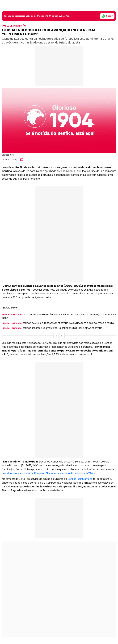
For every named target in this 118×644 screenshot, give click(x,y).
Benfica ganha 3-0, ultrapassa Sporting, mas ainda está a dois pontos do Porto (68, 323)
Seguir (107, 16)
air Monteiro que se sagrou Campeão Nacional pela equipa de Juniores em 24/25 (49, 473)
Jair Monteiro (85, 479)
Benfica (72, 479)
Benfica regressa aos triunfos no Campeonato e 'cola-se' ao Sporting (63, 328)
